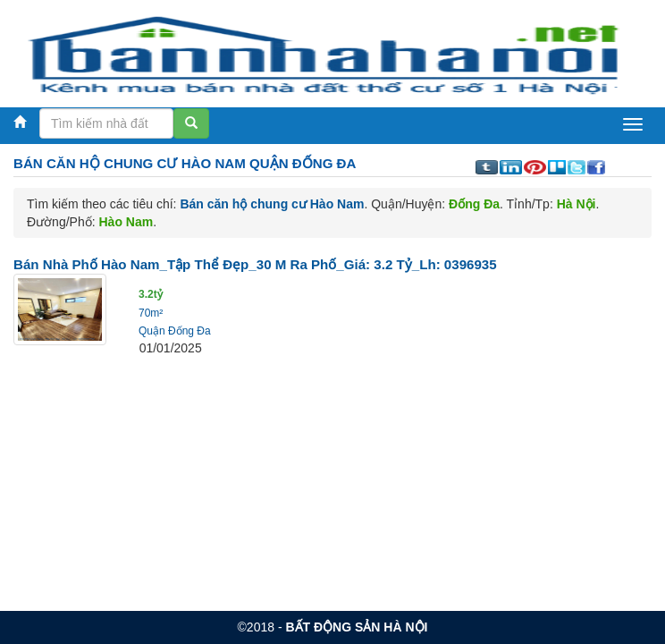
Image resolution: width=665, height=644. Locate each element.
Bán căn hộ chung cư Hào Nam (272, 204)
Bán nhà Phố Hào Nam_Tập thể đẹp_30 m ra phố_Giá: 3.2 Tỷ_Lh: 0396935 (255, 264)
